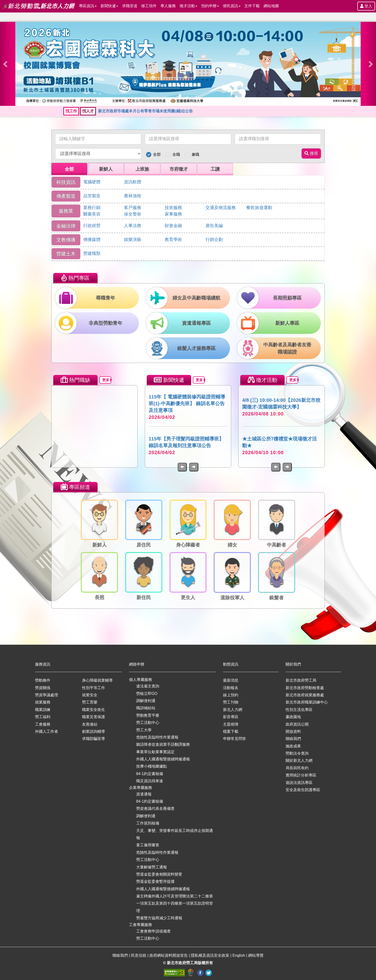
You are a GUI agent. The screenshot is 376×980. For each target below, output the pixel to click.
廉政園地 (293, 717)
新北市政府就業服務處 (305, 695)
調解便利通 (146, 701)
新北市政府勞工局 (301, 680)
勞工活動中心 (148, 723)
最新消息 (231, 680)
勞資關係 (43, 688)
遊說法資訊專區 (299, 783)
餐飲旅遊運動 (259, 208)
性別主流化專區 (299, 710)
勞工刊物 (231, 702)
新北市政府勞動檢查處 (305, 688)
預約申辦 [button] (210, 6)
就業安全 (90, 695)
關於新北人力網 (299, 761)
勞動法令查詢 (297, 753)
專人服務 (168, 6)
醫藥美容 (92, 214)
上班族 (142, 169)
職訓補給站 (146, 708)
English (239, 955)
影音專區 (231, 717)
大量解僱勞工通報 (152, 867)
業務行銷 (92, 208)
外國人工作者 (47, 731)
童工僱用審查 (148, 845)
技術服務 (173, 208)
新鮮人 (106, 169)
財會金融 (173, 226)
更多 (107, 380)
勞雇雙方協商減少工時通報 (159, 918)
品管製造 (92, 196)
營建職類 (92, 253)
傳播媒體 (92, 240)
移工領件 (149, 6)
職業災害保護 (94, 717)
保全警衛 (133, 214)
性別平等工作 (94, 688)
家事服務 (173, 214)
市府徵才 (179, 169)
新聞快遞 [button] (109, 6)
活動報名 (231, 688)
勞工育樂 (90, 702)
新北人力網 (233, 710)
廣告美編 (214, 226)
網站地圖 (271, 6)
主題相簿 (231, 724)
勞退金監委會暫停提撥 (155, 881)
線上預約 (231, 695)
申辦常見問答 (235, 739)
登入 (366, 6)
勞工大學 (144, 730)
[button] (6, 64)
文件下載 (252, 6)
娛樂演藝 (133, 240)
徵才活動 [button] (188, 6)
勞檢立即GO (147, 694)
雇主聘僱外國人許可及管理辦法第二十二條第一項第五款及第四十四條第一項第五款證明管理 (175, 903)
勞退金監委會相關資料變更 (159, 874)
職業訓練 (43, 710)
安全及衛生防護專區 (303, 790)
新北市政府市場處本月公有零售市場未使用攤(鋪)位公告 (145, 111)
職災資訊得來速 (150, 781)
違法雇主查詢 (148, 686)
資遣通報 (144, 794)
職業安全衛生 (94, 710)
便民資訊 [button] (232, 6)
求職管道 (130, 6)
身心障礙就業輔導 (97, 680)
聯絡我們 (293, 739)
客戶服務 (133, 208)
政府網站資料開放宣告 (169, 955)
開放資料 (293, 731)
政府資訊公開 (297, 724)
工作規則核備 (148, 823)
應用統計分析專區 (301, 775)
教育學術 (173, 240)
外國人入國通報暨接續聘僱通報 (163, 759)
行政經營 (92, 226)
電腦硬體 (92, 182)
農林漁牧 (133, 196)
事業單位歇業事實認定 (155, 752)
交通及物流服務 (221, 208)
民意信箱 (139, 955)
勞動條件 (43, 680)
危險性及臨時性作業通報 (157, 737)
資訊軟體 (133, 182)
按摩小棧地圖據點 (152, 766)
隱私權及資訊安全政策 (211, 955)
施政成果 (293, 746)
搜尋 (311, 153)
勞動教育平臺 (148, 715)
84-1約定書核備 (150, 774)
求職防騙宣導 (94, 739)
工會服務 (43, 724)
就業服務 (43, 702)
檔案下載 (231, 731)
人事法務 (133, 226)
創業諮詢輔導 (94, 731)
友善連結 (90, 724)
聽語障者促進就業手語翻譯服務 (163, 744)
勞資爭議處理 (47, 695)
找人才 (88, 111)
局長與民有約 (297, 768)
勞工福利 (43, 717)
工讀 (215, 169)
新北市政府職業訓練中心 (307, 702)
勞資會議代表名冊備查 (155, 809)
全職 (176, 154)
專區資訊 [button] (88, 6)
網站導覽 (256, 955)
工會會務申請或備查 (153, 931)
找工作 (71, 111)
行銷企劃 (214, 240)
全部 (157, 154)
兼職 (195, 154)
